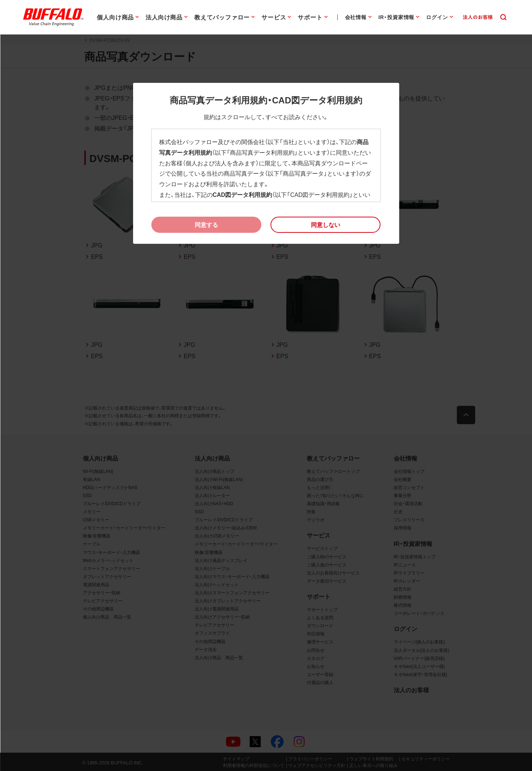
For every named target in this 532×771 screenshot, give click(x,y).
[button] (326, 225)
